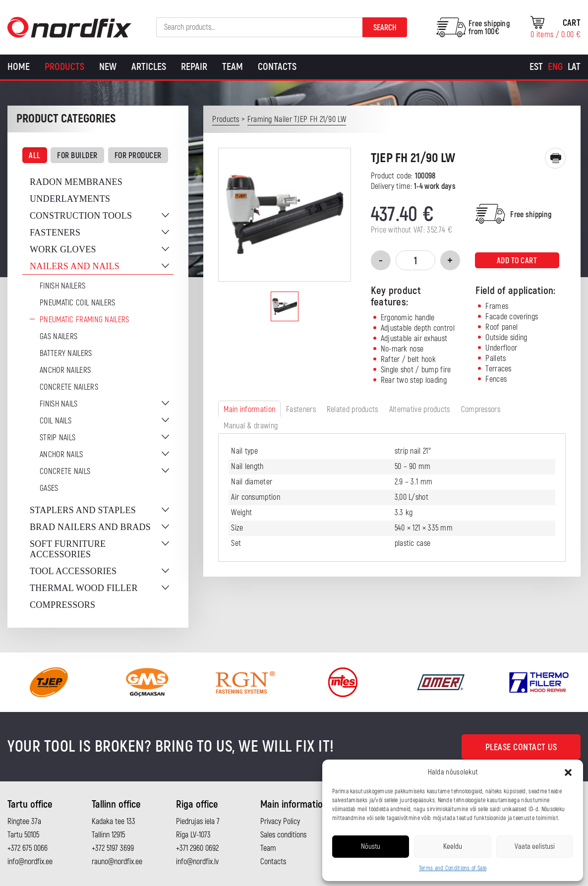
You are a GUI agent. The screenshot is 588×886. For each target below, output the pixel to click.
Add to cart (517, 261)
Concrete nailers (69, 387)
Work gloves (63, 249)
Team (233, 67)
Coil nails (56, 421)
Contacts (277, 67)
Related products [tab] (353, 410)
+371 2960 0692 (197, 848)
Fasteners (55, 233)
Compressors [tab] (481, 410)
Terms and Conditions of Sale (453, 868)
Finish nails (59, 404)
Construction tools (81, 216)
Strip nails (58, 438)
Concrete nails (65, 472)
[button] (568, 772)
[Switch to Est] (536, 67)
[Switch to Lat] (574, 67)
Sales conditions (283, 835)
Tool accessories (73, 571)
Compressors (62, 605)
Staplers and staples (83, 510)
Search (385, 28)
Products (64, 67)
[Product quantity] (415, 260)
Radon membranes (76, 182)
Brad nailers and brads (90, 527)
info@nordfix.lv (197, 862)
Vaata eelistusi (535, 847)
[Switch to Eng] (555, 67)
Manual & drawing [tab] (251, 426)
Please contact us (521, 747)
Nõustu (371, 847)
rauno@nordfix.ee (117, 862)
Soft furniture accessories (68, 549)
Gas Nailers (59, 337)
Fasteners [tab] (301, 410)
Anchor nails (61, 455)
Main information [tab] (249, 410)
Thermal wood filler (84, 588)
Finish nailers (62, 286)
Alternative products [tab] (420, 410)
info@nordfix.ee (30, 862)
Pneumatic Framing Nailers (85, 320)
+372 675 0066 (28, 848)
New (108, 67)
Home (19, 67)
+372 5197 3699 (113, 848)
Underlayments (70, 199)
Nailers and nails (75, 266)
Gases (49, 488)
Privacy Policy (280, 822)
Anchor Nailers (65, 370)
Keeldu (453, 847)
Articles (149, 67)
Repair (194, 67)
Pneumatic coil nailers (78, 303)
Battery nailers (66, 354)
